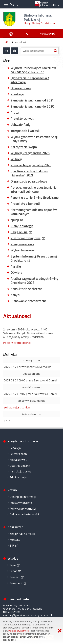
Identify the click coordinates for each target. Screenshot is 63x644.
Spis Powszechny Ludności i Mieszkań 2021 (29, 173)
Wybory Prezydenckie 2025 (30, 153)
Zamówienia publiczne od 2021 (32, 100)
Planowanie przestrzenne (29, 301)
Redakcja (15, 448)
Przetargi (17, 94)
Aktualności (21, 42)
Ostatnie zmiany (20, 466)
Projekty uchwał (22, 119)
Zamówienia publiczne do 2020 (32, 107)
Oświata (16, 273)
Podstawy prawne (21, 503)
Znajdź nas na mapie (23, 534)
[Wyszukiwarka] (37, 51)
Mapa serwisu (18, 460)
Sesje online (19, 232)
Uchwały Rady (20, 125)
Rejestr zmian (18, 454)
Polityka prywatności (23, 509)
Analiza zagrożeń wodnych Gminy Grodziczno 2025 (34, 281)
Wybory (16, 159)
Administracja (18, 477)
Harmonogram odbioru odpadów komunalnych (34, 212)
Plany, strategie (22, 226)
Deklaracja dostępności (24, 514)
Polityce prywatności (19, 631)
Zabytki (16, 295)
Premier (15, 577)
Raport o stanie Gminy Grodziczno (35, 198)
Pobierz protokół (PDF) (18, 343)
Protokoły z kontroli (25, 204)
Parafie (16, 267)
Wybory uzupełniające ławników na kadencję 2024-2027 (33, 70)
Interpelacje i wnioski (25, 131)
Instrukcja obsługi (21, 471)
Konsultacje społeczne (26, 289)
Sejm (13, 565)
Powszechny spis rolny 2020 (31, 165)
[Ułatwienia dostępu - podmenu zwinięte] (11, 34)
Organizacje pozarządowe (29, 182)
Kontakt (15, 540)
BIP (12, 546)
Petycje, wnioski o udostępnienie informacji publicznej (34, 190)
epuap (15, 220)
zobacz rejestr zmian (17, 407)
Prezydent (16, 583)
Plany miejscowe (22, 244)
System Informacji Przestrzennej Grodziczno (34, 259)
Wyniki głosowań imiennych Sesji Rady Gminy (34, 139)
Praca (15, 113)
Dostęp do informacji (23, 497)
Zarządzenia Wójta (24, 147)
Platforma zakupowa (26, 238)
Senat (13, 571)
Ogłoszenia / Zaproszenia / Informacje (30, 80)
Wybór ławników (23, 250)
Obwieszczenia (21, 88)
